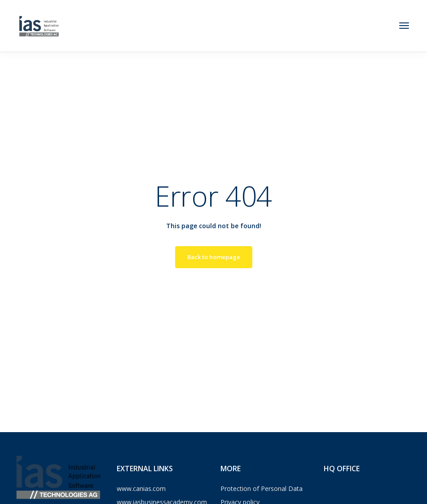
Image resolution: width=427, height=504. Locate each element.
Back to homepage (214, 257)
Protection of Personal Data (262, 489)
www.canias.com (141, 489)
